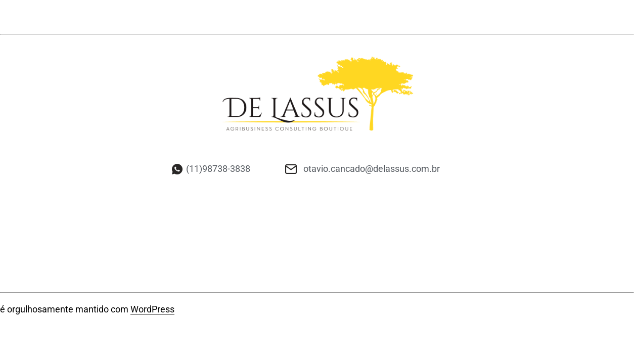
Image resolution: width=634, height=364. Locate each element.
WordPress (152, 309)
